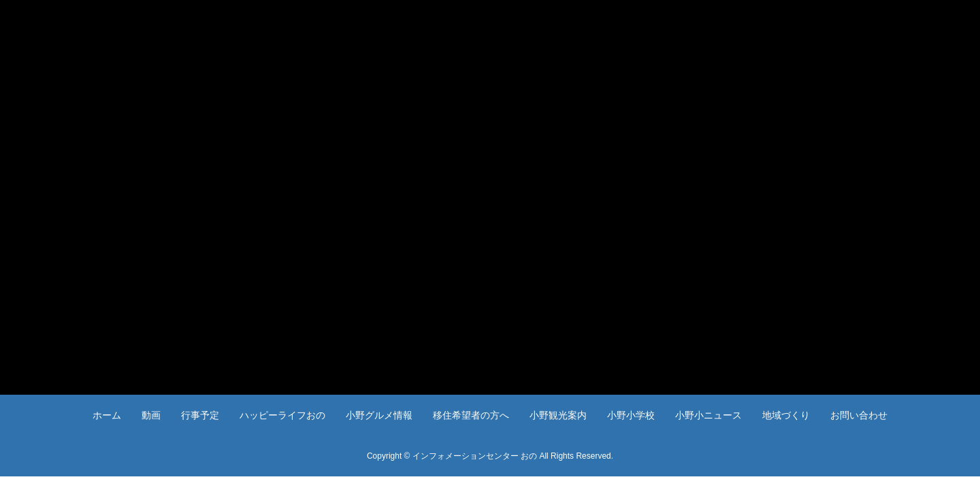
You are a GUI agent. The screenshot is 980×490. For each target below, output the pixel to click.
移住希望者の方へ (471, 415)
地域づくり (786, 415)
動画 (151, 415)
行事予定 (200, 415)
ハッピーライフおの (282, 415)
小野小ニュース (708, 415)
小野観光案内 (558, 415)
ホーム (107, 415)
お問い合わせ (859, 415)
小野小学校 (631, 415)
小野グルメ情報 (379, 415)
